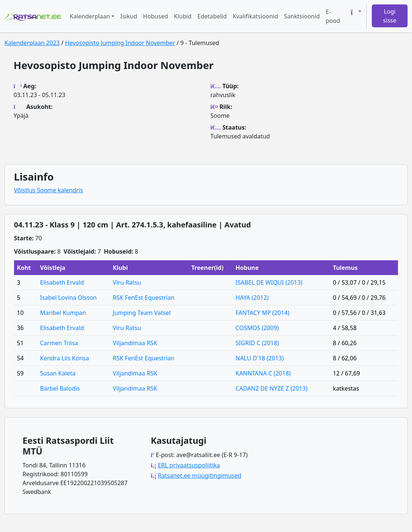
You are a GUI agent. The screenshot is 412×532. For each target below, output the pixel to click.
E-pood (333, 16)
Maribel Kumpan (63, 313)
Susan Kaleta (58, 373)
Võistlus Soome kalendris (49, 190)
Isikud (129, 16)
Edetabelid (212, 16)
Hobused (156, 16)
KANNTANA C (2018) (263, 373)
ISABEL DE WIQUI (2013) (269, 282)
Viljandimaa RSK (135, 343)
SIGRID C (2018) (257, 343)
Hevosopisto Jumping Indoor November (120, 43)
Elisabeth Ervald (62, 282)
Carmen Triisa (59, 343)
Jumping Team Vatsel (142, 313)
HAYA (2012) (252, 298)
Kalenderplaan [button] (90, 16)
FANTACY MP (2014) (263, 313)
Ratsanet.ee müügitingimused (200, 476)
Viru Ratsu (127, 282)
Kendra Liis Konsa (65, 358)
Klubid (183, 16)
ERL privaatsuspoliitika (189, 465)
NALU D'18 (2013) (260, 358)
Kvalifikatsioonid (255, 16)
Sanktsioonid (302, 16)
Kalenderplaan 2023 (32, 43)
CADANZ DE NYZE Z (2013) (272, 388)
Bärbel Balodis (60, 388)
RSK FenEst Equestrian (144, 298)
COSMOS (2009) (257, 328)
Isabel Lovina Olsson (69, 298)
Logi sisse (390, 16)
